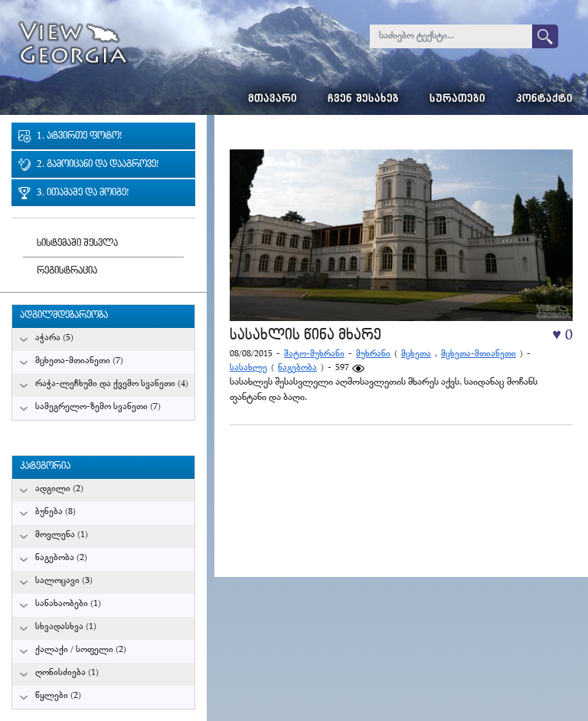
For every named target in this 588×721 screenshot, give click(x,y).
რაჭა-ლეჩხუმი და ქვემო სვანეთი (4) (112, 384)
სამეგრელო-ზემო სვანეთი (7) (98, 407)
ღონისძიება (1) (67, 673)
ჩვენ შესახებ (363, 100)
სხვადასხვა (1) (66, 627)
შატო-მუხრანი (314, 354)
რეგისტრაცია (67, 272)
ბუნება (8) (56, 512)
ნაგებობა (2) (61, 558)
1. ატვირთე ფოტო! (79, 137)
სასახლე (248, 368)
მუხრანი (373, 354)
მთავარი (273, 100)
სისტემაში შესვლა (77, 244)
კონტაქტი (544, 100)
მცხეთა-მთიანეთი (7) (79, 361)
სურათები (457, 100)
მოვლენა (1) (62, 535)
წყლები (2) (58, 696)
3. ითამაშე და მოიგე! (83, 193)
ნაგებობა (297, 368)
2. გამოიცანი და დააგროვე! (98, 165)
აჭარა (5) (54, 338)
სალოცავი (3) (64, 581)
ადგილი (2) (59, 489)
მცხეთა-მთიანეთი (479, 354)
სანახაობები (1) (68, 604)
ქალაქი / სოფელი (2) (81, 650)
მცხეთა (416, 354)
